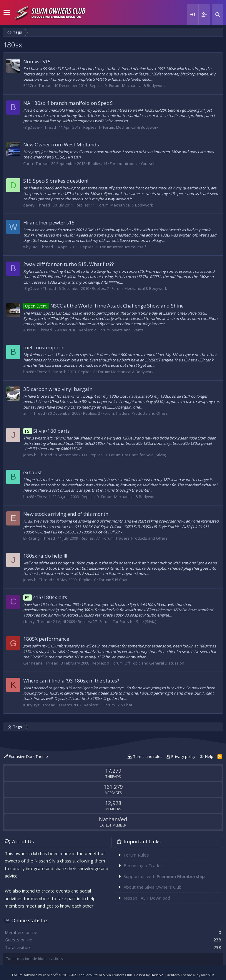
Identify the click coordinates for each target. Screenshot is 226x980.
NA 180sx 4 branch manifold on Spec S (68, 103)
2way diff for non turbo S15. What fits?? (69, 264)
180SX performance (46, 639)
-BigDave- (32, 127)
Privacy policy (183, 756)
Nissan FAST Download (147, 898)
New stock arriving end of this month (66, 514)
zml (26, 413)
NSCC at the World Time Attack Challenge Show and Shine (103, 306)
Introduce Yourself (139, 163)
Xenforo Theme (191, 975)
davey (29, 205)
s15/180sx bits (45, 597)
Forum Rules (136, 855)
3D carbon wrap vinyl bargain (58, 389)
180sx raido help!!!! (45, 556)
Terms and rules (148, 756)
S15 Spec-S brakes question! (56, 181)
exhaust (33, 472)
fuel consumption (44, 347)
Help (209, 756)
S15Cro (30, 85)
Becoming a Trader (143, 865)
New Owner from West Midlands (61, 144)
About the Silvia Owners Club (153, 887)
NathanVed (113, 819)
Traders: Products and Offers (142, 413)
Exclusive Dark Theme (26, 756)
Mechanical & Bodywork (143, 85)
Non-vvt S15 (37, 61)
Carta (28, 163)
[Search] (217, 15)
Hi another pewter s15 (49, 223)
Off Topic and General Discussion (154, 663)
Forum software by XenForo (55, 975)
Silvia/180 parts (46, 431)
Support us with (164, 876)
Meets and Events (128, 330)
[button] (7, 13)
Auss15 (30, 330)
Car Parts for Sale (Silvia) (144, 455)
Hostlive (157, 975)
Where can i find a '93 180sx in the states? (71, 681)
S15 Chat (120, 580)
